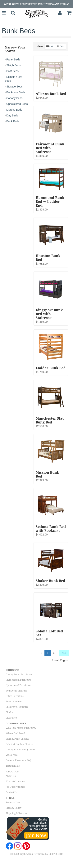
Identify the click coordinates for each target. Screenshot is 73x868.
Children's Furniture (17, 707)
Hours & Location (15, 781)
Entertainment (14, 702)
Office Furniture (15, 696)
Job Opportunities (15, 787)
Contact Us (11, 792)
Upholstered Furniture (18, 685)
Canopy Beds (14, 98)
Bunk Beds (13, 121)
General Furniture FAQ (18, 760)
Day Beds (12, 115)
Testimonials (13, 766)
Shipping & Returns (16, 813)
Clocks (9, 712)
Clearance (11, 718)
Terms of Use (13, 803)
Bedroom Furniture (16, 691)
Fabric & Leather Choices (19, 744)
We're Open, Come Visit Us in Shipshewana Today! (36, 4)
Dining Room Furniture (19, 675)
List (50, 47)
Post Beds (12, 71)
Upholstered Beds (17, 104)
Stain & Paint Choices (17, 739)
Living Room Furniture (18, 680)
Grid (61, 47)
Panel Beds (13, 59)
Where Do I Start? (16, 733)
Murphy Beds (14, 110)
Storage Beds (14, 87)
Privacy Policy (14, 808)
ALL (64, 653)
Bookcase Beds (16, 92)
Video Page (12, 755)
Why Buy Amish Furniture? (21, 728)
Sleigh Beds (14, 65)
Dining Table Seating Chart (20, 750)
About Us (11, 776)
